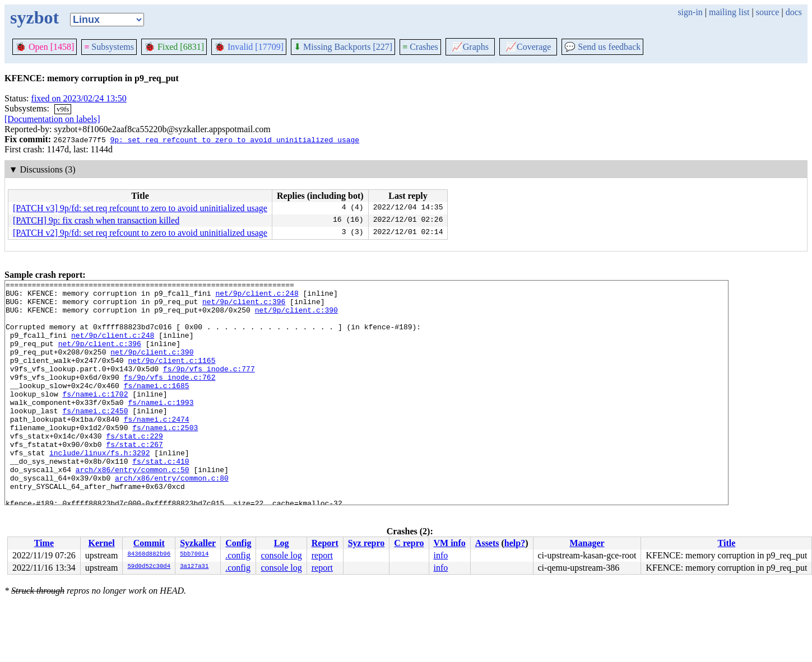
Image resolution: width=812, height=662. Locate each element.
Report (325, 543)
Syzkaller (198, 543)
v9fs (63, 109)
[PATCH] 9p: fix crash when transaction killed (96, 220)
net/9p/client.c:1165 (171, 377)
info (441, 555)
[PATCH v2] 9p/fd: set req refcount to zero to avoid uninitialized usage (140, 233)
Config (238, 543)
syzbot (34, 17)
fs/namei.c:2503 (165, 458)
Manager (587, 543)
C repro (409, 543)
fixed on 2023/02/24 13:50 (79, 98)
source (768, 12)
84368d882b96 (149, 554)
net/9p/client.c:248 (257, 296)
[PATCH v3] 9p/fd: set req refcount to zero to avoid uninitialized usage (140, 208)
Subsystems (109, 47)
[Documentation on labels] (52, 119)
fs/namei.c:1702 (95, 417)
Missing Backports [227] (343, 47)
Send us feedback (602, 47)
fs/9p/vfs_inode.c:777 (209, 387)
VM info (450, 543)
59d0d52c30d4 (149, 567)
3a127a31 (194, 567)
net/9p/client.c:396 (244, 306)
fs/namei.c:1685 (157, 407)
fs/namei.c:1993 (161, 427)
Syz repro (366, 543)
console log (281, 555)
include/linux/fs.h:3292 (99, 488)
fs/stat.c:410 (161, 498)
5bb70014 (194, 554)
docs (794, 12)
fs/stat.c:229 (134, 468)
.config (238, 555)
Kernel (102, 543)
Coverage (528, 47)
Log (282, 543)
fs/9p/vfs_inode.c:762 (170, 397)
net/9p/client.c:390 (296, 316)
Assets (487, 543)
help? (515, 543)
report (322, 555)
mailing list (729, 12)
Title (727, 543)
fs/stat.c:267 (134, 478)
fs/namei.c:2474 (157, 447)
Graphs (470, 47)
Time (44, 543)
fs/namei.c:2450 (95, 437)
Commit (149, 543)
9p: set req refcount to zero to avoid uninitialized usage (235, 139)
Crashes (420, 47)
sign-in (690, 12)
